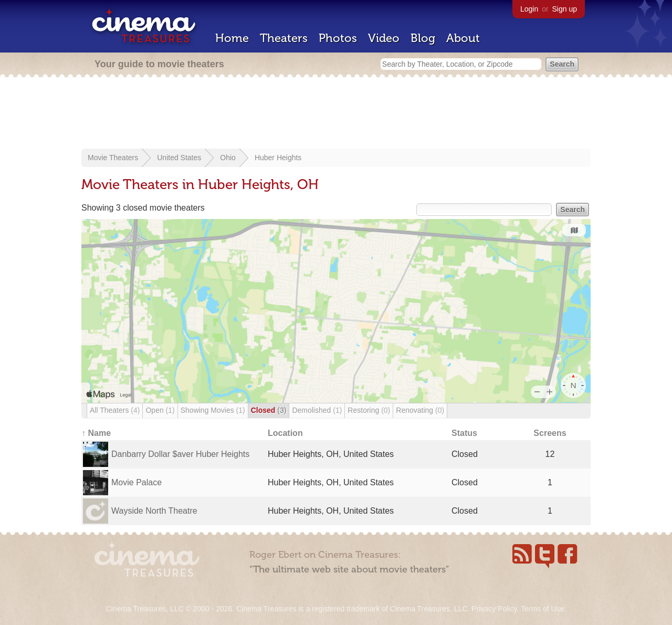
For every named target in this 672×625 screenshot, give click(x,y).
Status (464, 433)
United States (179, 158)
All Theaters (115, 410)
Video (384, 38)
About (463, 38)
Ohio (228, 158)
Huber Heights (278, 158)
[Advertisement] (336, 114)
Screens (550, 433)
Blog (423, 38)
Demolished (317, 410)
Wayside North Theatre (154, 511)
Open (160, 410)
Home (232, 38)
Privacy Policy (494, 609)
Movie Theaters (113, 158)
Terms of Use (542, 609)
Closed (269, 410)
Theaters (284, 38)
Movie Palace (136, 482)
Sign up (565, 9)
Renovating (420, 410)
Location (285, 433)
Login (529, 9)
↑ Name (96, 433)
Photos (338, 38)
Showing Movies (213, 410)
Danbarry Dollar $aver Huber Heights (180, 454)
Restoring (369, 410)
